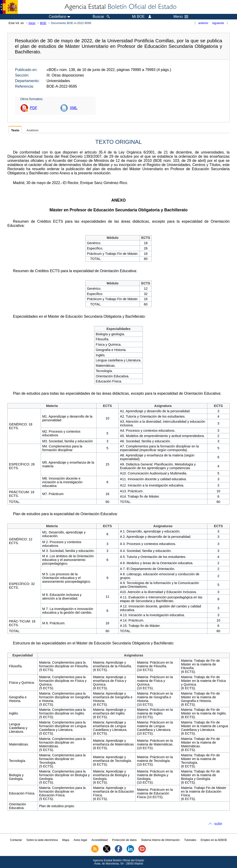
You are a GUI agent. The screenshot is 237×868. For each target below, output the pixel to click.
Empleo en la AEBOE (214, 840)
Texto (15, 130)
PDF (34, 108)
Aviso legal (80, 840)
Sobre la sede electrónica (42, 840)
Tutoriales (190, 840)
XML (73, 108)
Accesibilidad (100, 840)
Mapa (66, 840)
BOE (43, 23)
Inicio (32, 23)
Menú (181, 17)
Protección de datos (124, 840)
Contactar (16, 840)
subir (218, 824)
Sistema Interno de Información (161, 840)
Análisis (32, 130)
